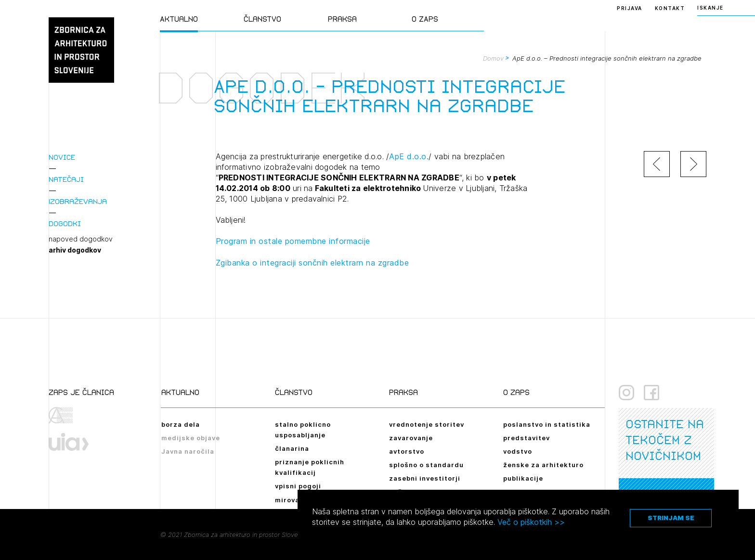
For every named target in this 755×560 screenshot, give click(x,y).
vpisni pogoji (298, 486)
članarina (292, 448)
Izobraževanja (78, 201)
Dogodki (65, 223)
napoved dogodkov (81, 239)
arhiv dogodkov (75, 250)
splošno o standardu (426, 465)
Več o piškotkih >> (531, 522)
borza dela (181, 424)
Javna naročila (188, 451)
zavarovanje (411, 438)
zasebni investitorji (425, 478)
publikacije (523, 478)
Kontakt (670, 8)
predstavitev (527, 438)
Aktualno (179, 19)
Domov (493, 58)
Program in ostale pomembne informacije (293, 241)
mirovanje (293, 500)
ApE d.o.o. (409, 156)
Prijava (630, 8)
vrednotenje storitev (427, 424)
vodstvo (518, 451)
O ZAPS (425, 19)
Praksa (342, 19)
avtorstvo (407, 451)
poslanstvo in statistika (547, 424)
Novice (62, 157)
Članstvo (262, 19)
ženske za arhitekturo (543, 465)
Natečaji (66, 179)
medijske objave (191, 438)
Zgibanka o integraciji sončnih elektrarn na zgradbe (312, 263)
